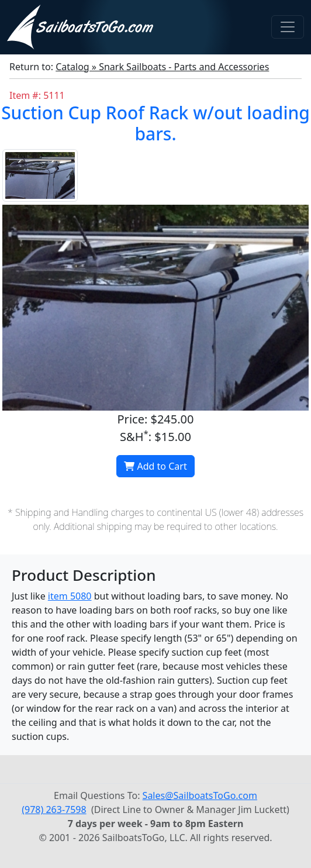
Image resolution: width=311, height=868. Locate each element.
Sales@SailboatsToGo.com (200, 795)
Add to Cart (155, 466)
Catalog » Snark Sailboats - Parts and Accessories (162, 67)
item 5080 (70, 596)
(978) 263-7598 (54, 810)
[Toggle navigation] (288, 27)
